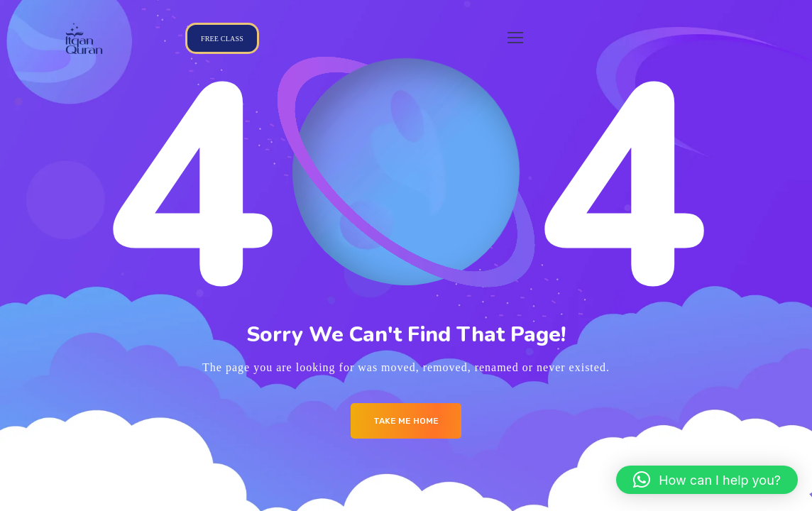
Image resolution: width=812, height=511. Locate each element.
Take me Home (406, 421)
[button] (707, 480)
